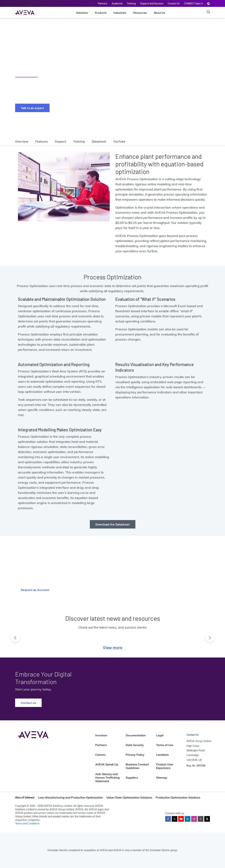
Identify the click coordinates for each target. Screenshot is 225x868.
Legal (160, 735)
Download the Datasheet (113, 524)
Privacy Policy (135, 755)
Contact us (28, 703)
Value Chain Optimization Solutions (129, 797)
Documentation (136, 735)
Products (101, 13)
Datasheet (99, 141)
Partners (103, 3)
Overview (22, 141)
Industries (120, 13)
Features (42, 141)
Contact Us (174, 3)
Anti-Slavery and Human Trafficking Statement (107, 778)
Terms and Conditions (27, 823)
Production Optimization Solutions (178, 797)
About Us (159, 13)
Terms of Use (165, 745)
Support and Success (152, 3)
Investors (101, 735)
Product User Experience (165, 766)
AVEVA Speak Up (107, 764)
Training (131, 3)
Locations (162, 755)
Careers (100, 755)
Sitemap (162, 778)
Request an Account (35, 590)
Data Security (135, 745)
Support (61, 141)
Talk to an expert (32, 108)
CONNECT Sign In (193, 3)
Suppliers (132, 778)
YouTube (119, 141)
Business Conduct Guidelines (137, 766)
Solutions (82, 13)
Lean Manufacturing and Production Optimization (70, 797)
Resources (140, 13)
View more (113, 648)
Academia (117, 3)
